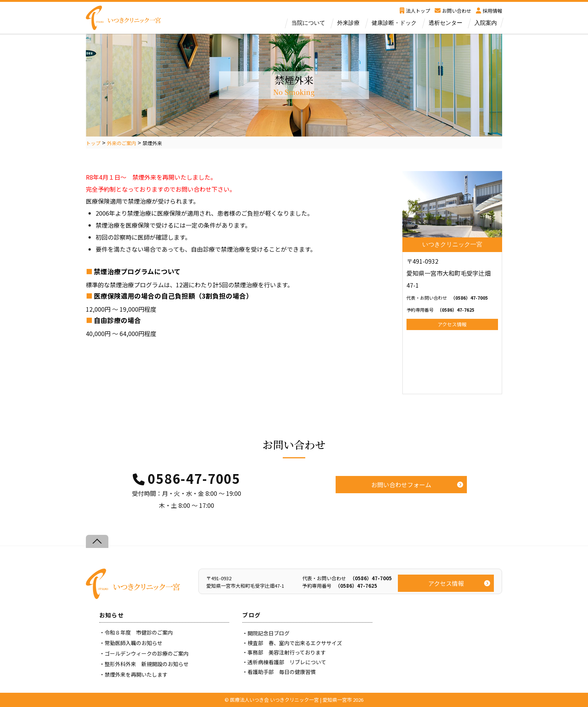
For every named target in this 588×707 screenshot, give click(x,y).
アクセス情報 (452, 324)
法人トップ (415, 11)
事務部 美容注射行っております (287, 652)
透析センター (445, 23)
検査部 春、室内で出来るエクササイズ (295, 643)
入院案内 (486, 23)
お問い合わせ (453, 11)
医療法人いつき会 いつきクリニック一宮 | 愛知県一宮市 (291, 700)
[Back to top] (97, 541)
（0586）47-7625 (440, 310)
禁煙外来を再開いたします (136, 674)
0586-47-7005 (194, 478)
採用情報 (489, 11)
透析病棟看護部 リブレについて (287, 662)
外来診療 (348, 23)
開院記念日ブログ (268, 633)
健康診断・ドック (394, 23)
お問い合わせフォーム (401, 485)
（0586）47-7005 (447, 298)
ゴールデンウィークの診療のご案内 (147, 653)
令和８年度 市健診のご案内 (139, 632)
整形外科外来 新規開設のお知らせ (147, 664)
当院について (308, 23)
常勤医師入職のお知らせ (133, 643)
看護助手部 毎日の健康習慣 (282, 672)
